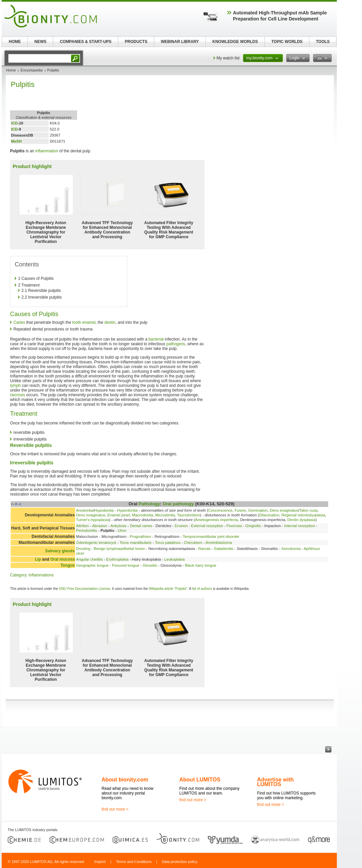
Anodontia (85, 510)
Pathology (149, 504)
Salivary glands (60, 551)
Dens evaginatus (284, 510)
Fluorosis (234, 526)
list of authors (202, 589)
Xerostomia (291, 549)
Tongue (67, 565)
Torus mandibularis (135, 543)
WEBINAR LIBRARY (180, 42)
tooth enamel (84, 322)
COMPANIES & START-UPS (85, 42)
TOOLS (323, 42)
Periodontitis (87, 530)
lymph (15, 386)
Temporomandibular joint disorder (211, 537)
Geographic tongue (92, 565)
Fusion (240, 510)
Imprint (100, 862)
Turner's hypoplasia (93, 520)
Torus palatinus (168, 543)
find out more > (115, 809)
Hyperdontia (127, 510)
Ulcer (122, 530)
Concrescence (220, 510)
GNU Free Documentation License (85, 589)
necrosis (18, 395)
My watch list (228, 58)
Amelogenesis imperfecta (217, 520)
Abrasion (100, 526)
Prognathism (140, 537)
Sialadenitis (224, 549)
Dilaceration (269, 515)
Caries (19, 322)
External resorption (207, 526)
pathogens (176, 344)
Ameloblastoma (219, 543)
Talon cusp (308, 510)
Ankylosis (118, 526)
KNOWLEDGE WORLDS (235, 42)
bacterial (156, 339)
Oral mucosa (63, 559)
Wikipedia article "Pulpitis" (168, 589)
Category (18, 575)
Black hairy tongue (201, 565)
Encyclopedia (31, 70)
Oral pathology (178, 504)
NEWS (41, 42)
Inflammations (41, 575)
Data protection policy (180, 862)
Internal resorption (300, 526)
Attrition (83, 526)
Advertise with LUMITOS (275, 782)
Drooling (83, 549)
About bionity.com (125, 780)
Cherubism (193, 543)
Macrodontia (143, 515)
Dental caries (141, 526)
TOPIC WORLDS (287, 42)
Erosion (181, 526)
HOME (15, 42)
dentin (110, 322)
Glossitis (150, 565)
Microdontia (165, 515)
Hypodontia (104, 510)
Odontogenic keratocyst (96, 543)
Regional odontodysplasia (303, 515)
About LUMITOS (200, 780)
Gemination (258, 510)
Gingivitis (253, 526)
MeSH (16, 141)
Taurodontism (188, 515)
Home (11, 70)
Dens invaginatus (91, 515)
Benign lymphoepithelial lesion (119, 549)
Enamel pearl (119, 515)
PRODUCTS (136, 42)
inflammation (47, 151)
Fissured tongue (126, 565)
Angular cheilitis (89, 559)
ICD (14, 123)
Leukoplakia (174, 559)
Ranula (204, 549)
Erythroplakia (117, 559)
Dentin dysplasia (301, 520)
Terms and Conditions (134, 862)
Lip (38, 559)
